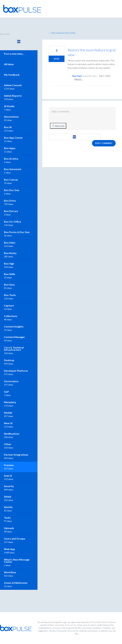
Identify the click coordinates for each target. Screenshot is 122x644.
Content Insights (14, 326)
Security (9, 486)
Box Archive (11, 159)
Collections (11, 316)
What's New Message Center (17, 561)
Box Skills (10, 274)
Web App (10, 549)
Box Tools (10, 295)
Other (8, 444)
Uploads (9, 528)
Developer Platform (16, 371)
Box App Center (13, 138)
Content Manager (14, 337)
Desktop (9, 360)
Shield (8, 497)
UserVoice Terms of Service (104, 622)
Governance (11, 381)
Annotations (11, 117)
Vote (56, 59)
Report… (78, 79)
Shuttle (8, 507)
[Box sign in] (74, 137)
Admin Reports (13, 96)
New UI (8, 423)
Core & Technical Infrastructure (14, 349)
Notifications (12, 434)
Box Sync (9, 284)
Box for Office (12, 222)
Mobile (8, 413)
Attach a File (60, 126)
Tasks (7, 518)
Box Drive (10, 201)
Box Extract (11, 211)
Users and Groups (15, 539)
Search (8, 476)
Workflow (10, 572)
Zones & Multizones (16, 583)
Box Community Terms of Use (63, 625)
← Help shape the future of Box (62, 33)
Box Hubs (10, 243)
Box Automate (13, 169)
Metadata (10, 402)
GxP (6, 392)
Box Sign (9, 263)
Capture (9, 305)
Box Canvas (11, 180)
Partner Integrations (16, 455)
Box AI (8, 127)
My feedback (12, 75)
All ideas (9, 64)
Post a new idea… (14, 54)
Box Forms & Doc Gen (17, 232)
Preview (9, 465)
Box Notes (10, 253)
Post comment (104, 143)
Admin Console (13, 85)
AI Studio (9, 106)
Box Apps (10, 148)
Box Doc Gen (12, 190)
